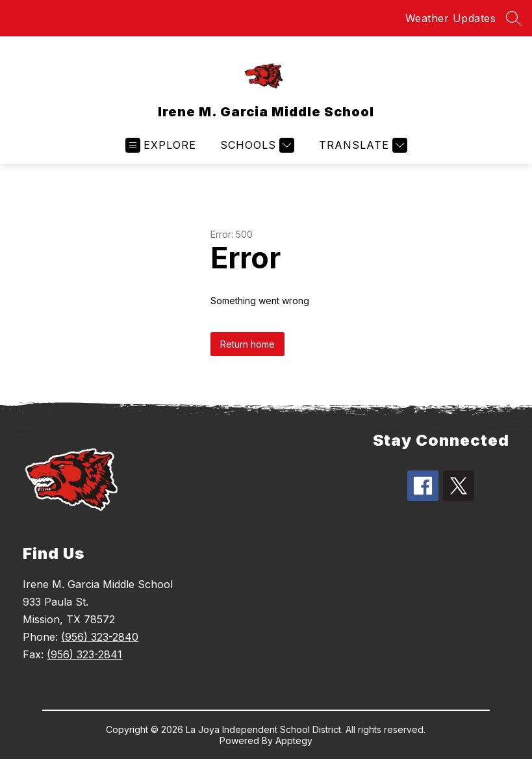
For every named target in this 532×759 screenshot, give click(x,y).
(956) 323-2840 (100, 637)
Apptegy (294, 740)
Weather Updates (451, 18)
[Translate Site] (361, 145)
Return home (247, 344)
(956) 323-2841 (84, 654)
